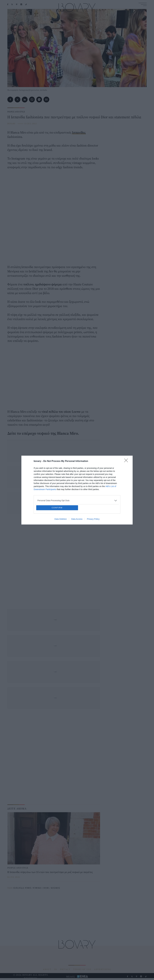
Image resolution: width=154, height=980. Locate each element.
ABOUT (47, 969)
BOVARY (11, 124)
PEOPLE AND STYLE (16, 112)
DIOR (46, 888)
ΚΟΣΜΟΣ (56, 888)
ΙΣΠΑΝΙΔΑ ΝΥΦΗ (22, 888)
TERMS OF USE (82, 969)
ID (56, 969)
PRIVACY (65, 969)
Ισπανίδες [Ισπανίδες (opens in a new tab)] (79, 132)
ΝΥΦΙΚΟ (37, 888)
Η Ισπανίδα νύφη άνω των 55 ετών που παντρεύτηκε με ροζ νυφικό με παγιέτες (50, 872)
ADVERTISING (103, 969)
